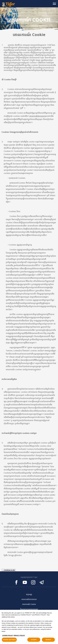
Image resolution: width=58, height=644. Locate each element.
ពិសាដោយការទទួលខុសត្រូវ (29, 609)
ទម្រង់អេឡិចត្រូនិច (30, 544)
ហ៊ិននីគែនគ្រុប (9, 58)
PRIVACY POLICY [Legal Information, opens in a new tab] (19, 636)
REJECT (48, 640)
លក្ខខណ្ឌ (29, 594)
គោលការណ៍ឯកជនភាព (38, 116)
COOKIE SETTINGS (9, 640)
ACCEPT (34, 640)
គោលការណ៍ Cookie (29, 604)
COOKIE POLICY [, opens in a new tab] (8, 636)
